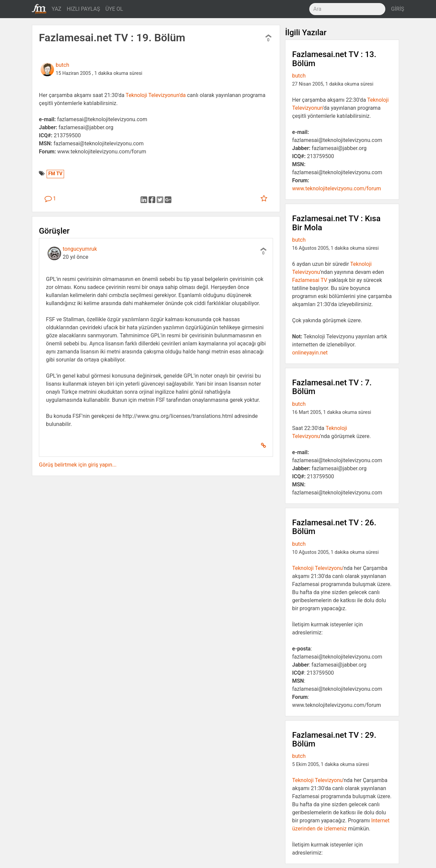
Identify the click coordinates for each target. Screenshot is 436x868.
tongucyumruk (80, 249)
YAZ (57, 9)
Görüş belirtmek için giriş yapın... (78, 465)
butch (62, 65)
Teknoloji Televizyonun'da (156, 95)
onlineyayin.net (310, 353)
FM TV (55, 174)
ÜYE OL (114, 9)
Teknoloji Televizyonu (317, 568)
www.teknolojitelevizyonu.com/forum (337, 188)
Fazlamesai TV (310, 280)
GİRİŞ (398, 9)
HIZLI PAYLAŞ (83, 9)
